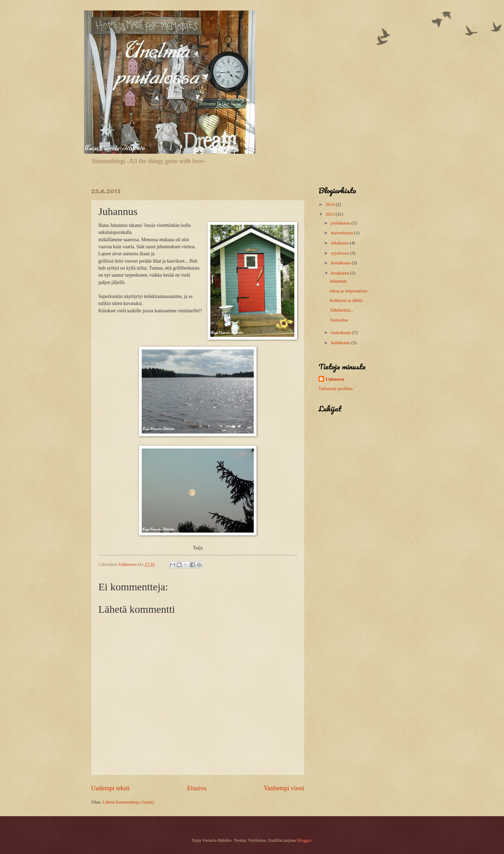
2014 (331, 204)
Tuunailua (339, 320)
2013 (331, 214)
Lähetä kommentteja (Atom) (128, 802)
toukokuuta (341, 333)
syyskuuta (340, 253)
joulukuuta (341, 223)
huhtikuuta (341, 343)
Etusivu (197, 788)
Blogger (304, 840)
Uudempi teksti (110, 788)
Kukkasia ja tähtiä (346, 300)
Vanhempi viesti (284, 788)
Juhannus (338, 281)
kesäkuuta (340, 273)
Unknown (335, 379)
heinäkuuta (341, 263)
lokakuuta (340, 243)
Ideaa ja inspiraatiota (348, 291)
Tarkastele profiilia (335, 389)
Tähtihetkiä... (342, 310)
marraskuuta (342, 233)
